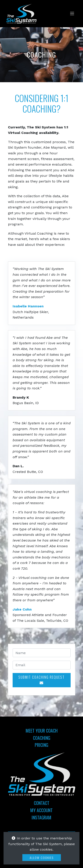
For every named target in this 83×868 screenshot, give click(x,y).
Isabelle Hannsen (28, 306)
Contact (42, 803)
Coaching (42, 738)
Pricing (41, 745)
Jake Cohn (22, 609)
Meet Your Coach (42, 731)
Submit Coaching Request (41, 680)
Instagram (41, 817)
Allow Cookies (42, 858)
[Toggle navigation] (72, 14)
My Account (41, 810)
